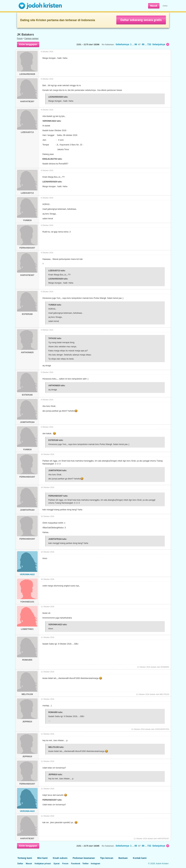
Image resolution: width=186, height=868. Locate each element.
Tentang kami (25, 858)
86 (136, 44)
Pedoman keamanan (84, 858)
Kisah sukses (60, 858)
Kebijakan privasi (43, 864)
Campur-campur (31, 38)
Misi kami (42, 858)
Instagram (95, 864)
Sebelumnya (122, 44)
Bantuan (123, 858)
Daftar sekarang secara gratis (141, 20)
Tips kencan (107, 858)
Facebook (76, 864)
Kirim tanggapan (28, 44)
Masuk (154, 6)
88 (143, 44)
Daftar (165, 6)
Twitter (85, 864)
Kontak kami (140, 858)
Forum (20, 38)
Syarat (57, 864)
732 (149, 44)
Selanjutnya (161, 44)
